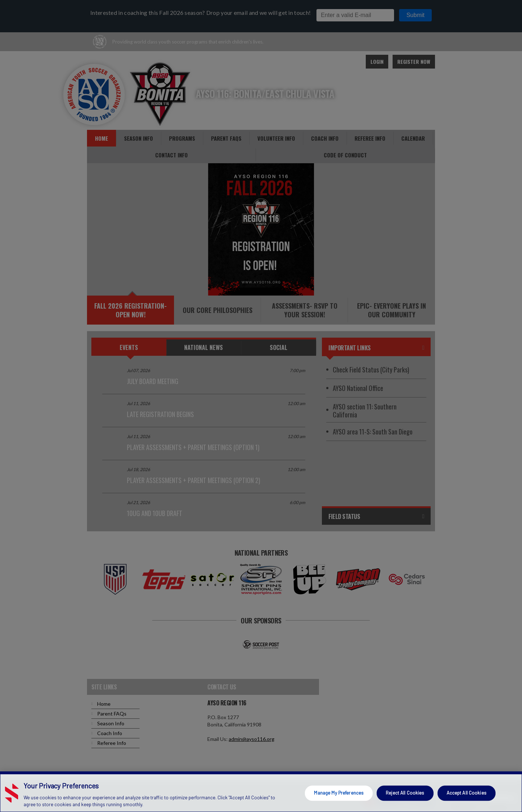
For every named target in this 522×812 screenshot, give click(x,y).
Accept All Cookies (467, 793)
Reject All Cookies (405, 793)
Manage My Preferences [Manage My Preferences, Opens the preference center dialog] (339, 793)
